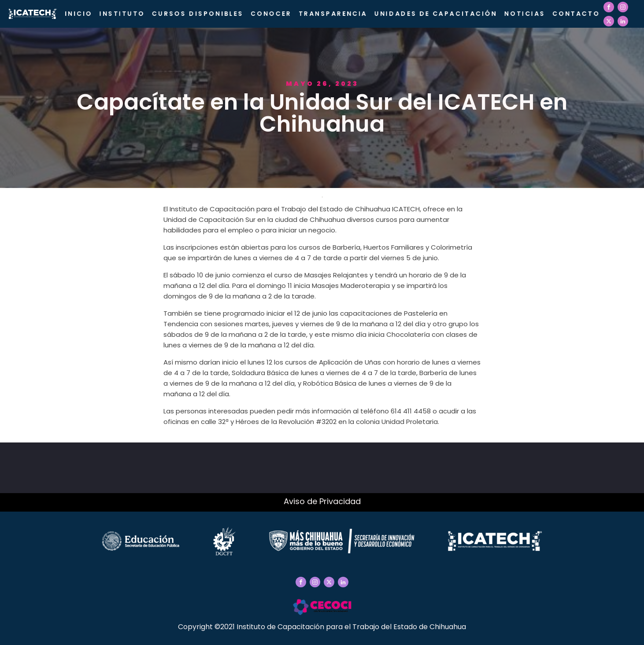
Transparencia (333, 14)
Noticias (525, 14)
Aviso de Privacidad (322, 501)
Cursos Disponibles (198, 14)
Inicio (79, 14)
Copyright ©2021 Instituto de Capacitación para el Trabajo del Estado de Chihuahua (322, 627)
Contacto (576, 14)
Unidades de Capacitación (436, 14)
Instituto (122, 14)
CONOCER (271, 14)
